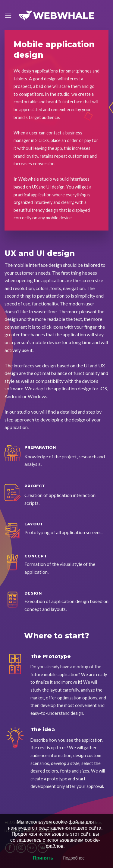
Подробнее (74, 858)
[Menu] (8, 16)
